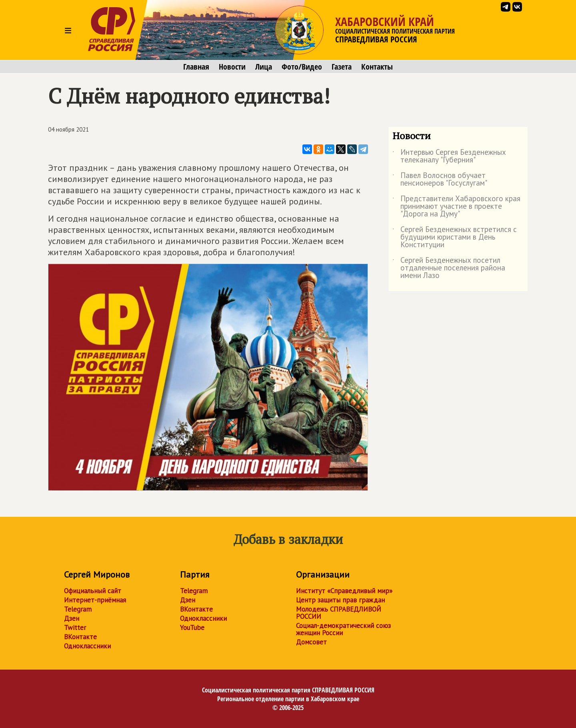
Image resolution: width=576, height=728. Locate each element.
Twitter (75, 628)
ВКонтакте (80, 637)
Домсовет (311, 642)
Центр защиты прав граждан (340, 600)
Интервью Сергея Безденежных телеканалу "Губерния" (449, 156)
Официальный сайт (93, 591)
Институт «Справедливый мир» (344, 591)
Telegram (78, 609)
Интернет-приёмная (95, 600)
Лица (264, 67)
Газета (342, 67)
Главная (196, 67)
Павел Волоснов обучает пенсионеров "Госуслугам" (440, 180)
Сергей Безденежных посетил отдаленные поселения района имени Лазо (449, 268)
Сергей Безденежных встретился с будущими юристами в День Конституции (455, 237)
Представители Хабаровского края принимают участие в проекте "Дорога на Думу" (456, 207)
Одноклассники (87, 646)
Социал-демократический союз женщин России (343, 629)
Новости (232, 67)
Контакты (377, 67)
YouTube (192, 628)
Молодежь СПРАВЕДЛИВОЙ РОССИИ (339, 613)
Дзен (72, 618)
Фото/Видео (302, 67)
